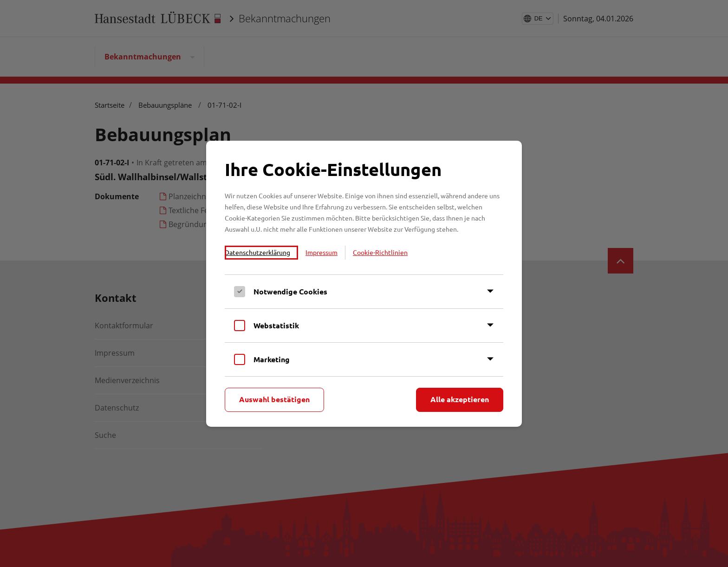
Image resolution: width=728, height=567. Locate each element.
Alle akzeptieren (460, 399)
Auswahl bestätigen (274, 399)
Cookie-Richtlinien (380, 252)
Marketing (272, 359)
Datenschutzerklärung (257, 252)
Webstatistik (276, 325)
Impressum (322, 252)
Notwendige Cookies (290, 291)
